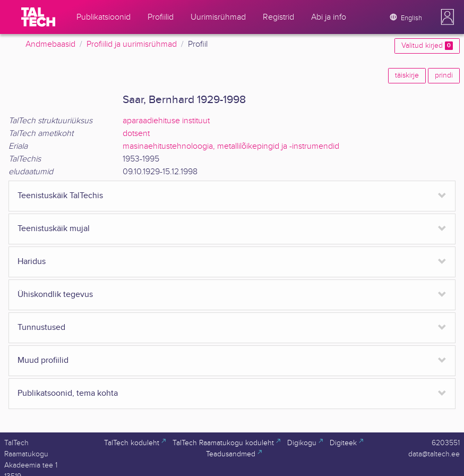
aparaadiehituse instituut (166, 121)
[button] (448, 17)
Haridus (32, 262)
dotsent (136, 134)
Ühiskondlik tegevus (55, 295)
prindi (444, 75)
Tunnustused (41, 328)
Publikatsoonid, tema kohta (68, 393)
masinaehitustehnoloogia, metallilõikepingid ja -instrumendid (231, 146)
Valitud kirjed (427, 46)
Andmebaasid (50, 44)
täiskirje (407, 75)
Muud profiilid (43, 360)
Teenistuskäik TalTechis (60, 196)
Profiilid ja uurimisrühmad (132, 44)
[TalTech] (38, 17)
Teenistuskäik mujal (54, 229)
